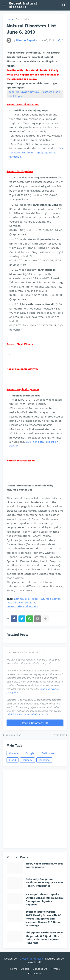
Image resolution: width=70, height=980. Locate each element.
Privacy (55, 969)
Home (10, 19)
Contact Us (40, 969)
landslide (44, 760)
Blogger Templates (31, 959)
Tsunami (27, 760)
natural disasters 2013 (21, 603)
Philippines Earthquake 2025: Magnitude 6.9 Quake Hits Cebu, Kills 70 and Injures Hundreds (45, 938)
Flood (34, 599)
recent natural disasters (22, 606)
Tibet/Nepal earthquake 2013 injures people (44, 865)
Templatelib (35, 962)
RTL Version (35, 973)
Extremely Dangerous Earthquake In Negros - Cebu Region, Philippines (44, 882)
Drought (30, 753)
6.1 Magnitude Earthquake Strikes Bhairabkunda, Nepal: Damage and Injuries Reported (45, 900)
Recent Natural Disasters (23, 5)
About (25, 969)
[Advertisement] (35, 809)
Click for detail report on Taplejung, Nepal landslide (36, 153)
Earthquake (22, 19)
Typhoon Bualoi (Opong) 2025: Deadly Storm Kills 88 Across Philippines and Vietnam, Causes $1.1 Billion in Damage (43, 918)
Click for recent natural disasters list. (28, 715)
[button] (4, 5)
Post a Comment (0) (35, 723)
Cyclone (14, 753)
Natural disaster (50, 599)
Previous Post (13, 735)
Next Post (60, 735)
